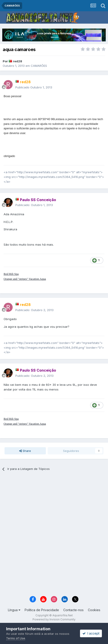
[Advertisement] (54, 535)
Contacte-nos (73, 610)
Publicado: (34, 205)
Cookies (94, 610)
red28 (18, 61)
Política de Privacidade (42, 610)
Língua (14, 610)
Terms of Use (16, 638)
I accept (91, 633)
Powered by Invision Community (54, 619)
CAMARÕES (39, 66)
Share (25, 451)
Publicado (34, 87)
